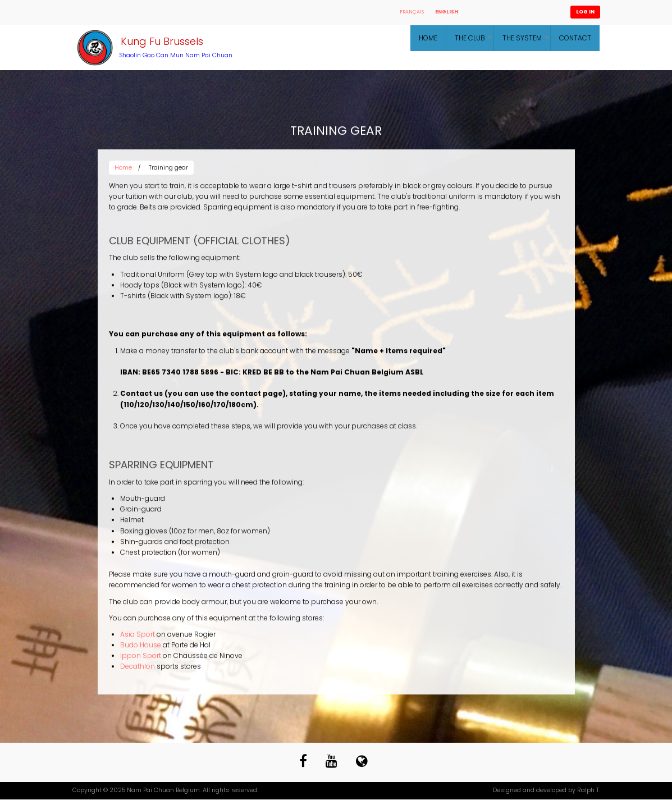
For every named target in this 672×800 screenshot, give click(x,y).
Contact (575, 38)
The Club (474, 42)
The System (526, 42)
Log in (585, 12)
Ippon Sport (141, 658)
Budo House (141, 647)
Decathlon (138, 668)
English (447, 12)
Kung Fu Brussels (162, 41)
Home (428, 38)
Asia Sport (138, 636)
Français (412, 12)
